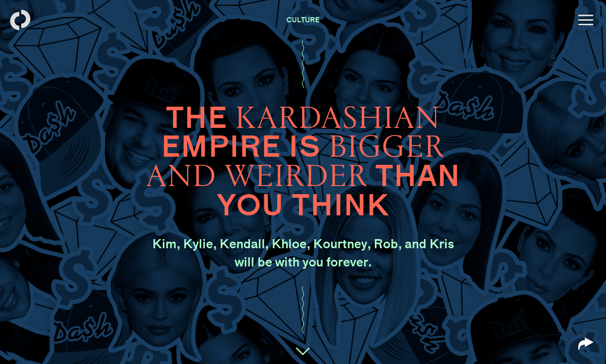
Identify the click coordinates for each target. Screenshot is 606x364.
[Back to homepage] (20, 20)
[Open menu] (586, 20)
